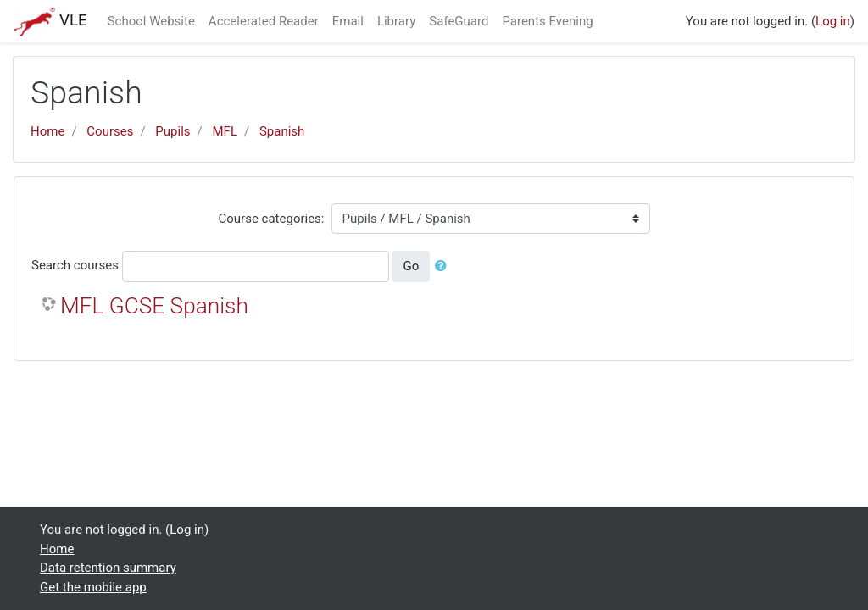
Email (348, 21)
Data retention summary (108, 568)
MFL (225, 131)
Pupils (172, 131)
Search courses (75, 265)
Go (411, 266)
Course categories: (272, 219)
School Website (151, 21)
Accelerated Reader (264, 21)
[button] (444, 266)
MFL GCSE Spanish (154, 306)
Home (47, 131)
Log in (833, 21)
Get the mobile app (93, 587)
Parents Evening (547, 21)
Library (396, 21)
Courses (110, 131)
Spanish (282, 131)
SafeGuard (459, 21)
